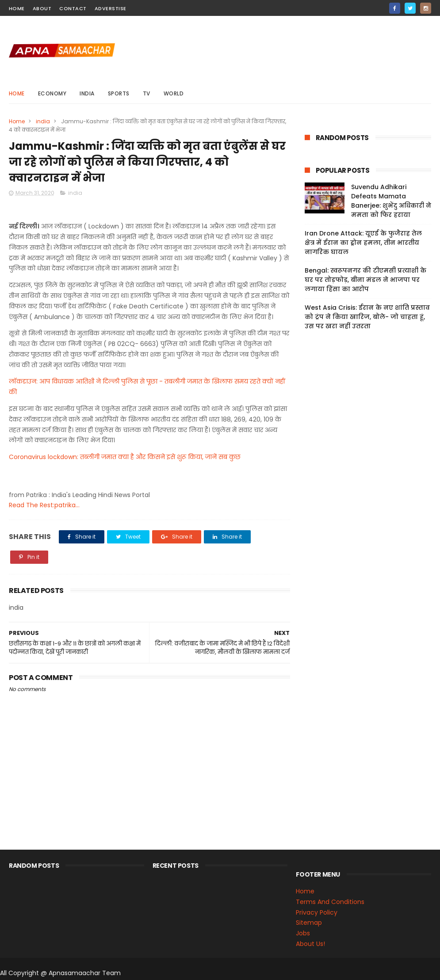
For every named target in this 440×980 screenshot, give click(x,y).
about (42, 8)
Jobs (303, 933)
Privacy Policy (317, 912)
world (174, 93)
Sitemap (309, 923)
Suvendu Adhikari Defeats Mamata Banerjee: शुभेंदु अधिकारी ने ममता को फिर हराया (391, 201)
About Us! (310, 944)
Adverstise (111, 8)
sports (119, 93)
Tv (147, 93)
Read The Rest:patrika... (44, 505)
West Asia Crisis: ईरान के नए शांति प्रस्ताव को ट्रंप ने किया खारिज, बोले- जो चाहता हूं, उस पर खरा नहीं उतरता (367, 317)
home (17, 8)
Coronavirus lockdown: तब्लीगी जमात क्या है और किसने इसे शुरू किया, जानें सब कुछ (125, 457)
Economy (52, 93)
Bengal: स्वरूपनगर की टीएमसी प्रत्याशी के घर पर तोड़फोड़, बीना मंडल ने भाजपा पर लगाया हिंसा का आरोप (365, 280)
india (87, 93)
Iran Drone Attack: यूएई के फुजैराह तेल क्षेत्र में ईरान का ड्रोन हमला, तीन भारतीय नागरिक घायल (363, 243)
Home (17, 93)
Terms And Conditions (330, 902)
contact (73, 8)
